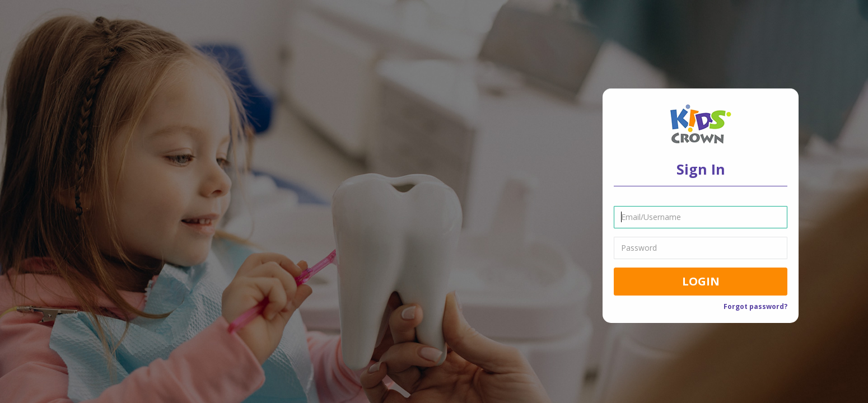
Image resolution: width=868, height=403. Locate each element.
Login (701, 281)
